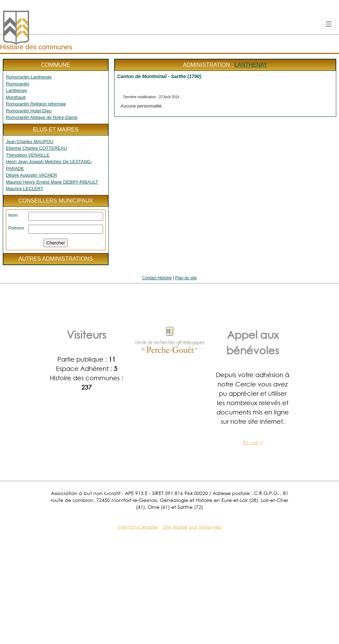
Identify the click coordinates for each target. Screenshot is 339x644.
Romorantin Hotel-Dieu (29, 111)
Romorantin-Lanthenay (29, 77)
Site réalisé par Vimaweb (192, 527)
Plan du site (186, 278)
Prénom (16, 228)
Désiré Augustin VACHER (31, 175)
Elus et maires (56, 129)
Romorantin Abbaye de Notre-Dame (42, 117)
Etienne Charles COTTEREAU (36, 148)
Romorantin (17, 84)
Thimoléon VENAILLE (28, 155)
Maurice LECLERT (25, 189)
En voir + (253, 442)
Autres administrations (56, 259)
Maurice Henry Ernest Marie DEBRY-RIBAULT (52, 182)
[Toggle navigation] (329, 24)
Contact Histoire (157, 278)
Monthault (16, 97)
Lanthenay (16, 90)
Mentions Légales (138, 527)
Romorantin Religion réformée (36, 104)
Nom (13, 215)
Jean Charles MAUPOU (30, 142)
